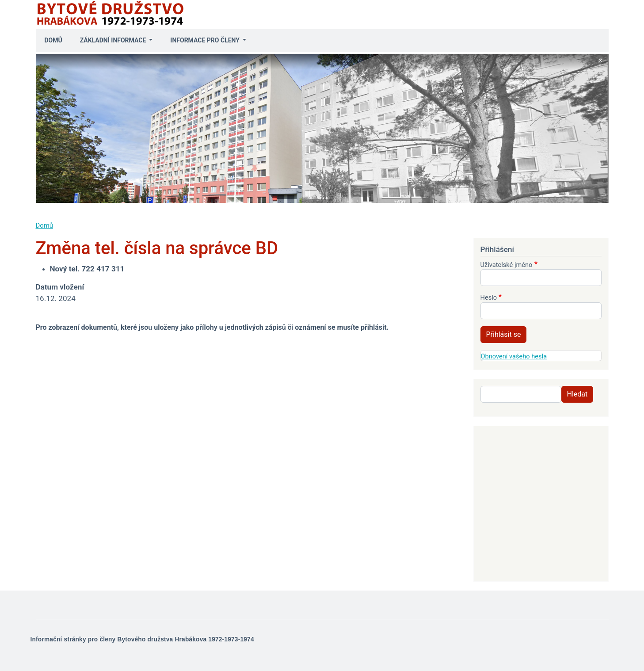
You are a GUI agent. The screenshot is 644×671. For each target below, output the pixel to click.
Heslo (489, 297)
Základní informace (114, 40)
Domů (53, 40)
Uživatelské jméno (507, 265)
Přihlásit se (504, 334)
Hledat (577, 394)
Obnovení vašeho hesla (514, 356)
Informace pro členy (206, 40)
